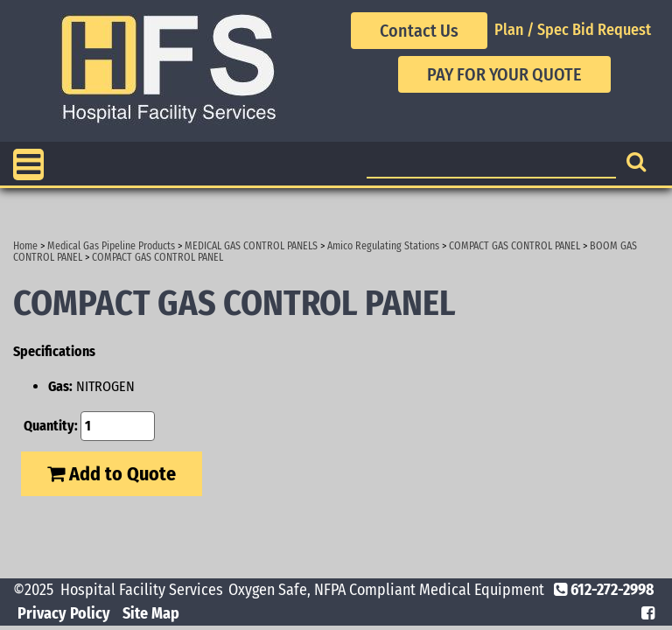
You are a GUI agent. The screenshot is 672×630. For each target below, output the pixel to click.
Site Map (151, 613)
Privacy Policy (64, 613)
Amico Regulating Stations (383, 246)
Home (25, 246)
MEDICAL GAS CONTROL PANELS (251, 246)
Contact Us (419, 31)
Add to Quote (112, 474)
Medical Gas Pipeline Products (111, 246)
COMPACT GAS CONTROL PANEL (514, 246)
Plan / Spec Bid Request (573, 30)
